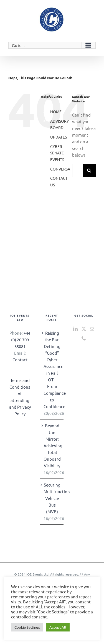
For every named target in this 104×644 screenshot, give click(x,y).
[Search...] (77, 170)
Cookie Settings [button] (27, 627)
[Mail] (92, 329)
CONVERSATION (65, 169)
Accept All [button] (58, 627)
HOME (56, 112)
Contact (20, 360)
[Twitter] (84, 329)
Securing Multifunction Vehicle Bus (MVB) (52, 498)
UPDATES (59, 137)
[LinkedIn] (75, 329)
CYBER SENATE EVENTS (57, 153)
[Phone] (84, 338)
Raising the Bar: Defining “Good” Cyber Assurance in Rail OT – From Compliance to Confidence (52, 370)
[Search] (89, 170)
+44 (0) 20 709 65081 (21, 340)
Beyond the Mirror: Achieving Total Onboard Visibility (52, 446)
